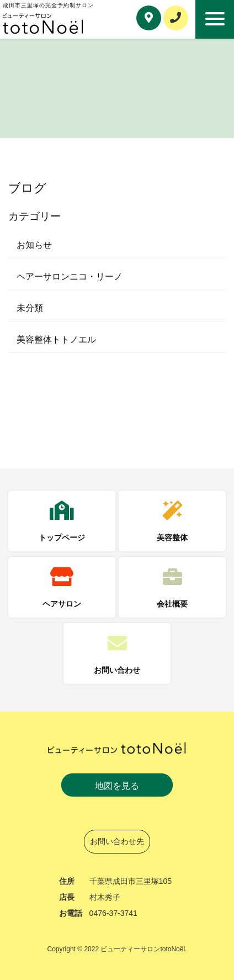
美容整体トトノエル (56, 339)
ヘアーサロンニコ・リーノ (70, 276)
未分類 (30, 308)
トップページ (62, 538)
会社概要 (172, 604)
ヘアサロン (62, 604)
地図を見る (117, 786)
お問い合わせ (117, 670)
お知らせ (34, 245)
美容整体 (172, 538)
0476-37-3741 (113, 913)
